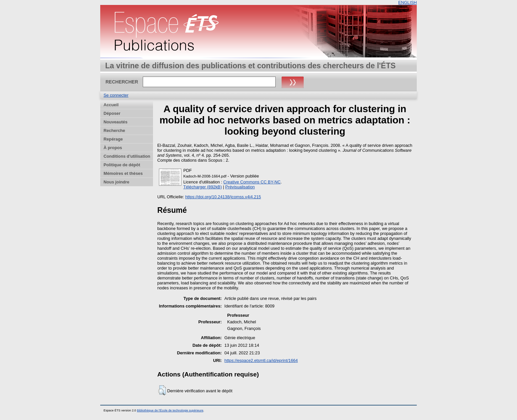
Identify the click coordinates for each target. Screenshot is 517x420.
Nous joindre (116, 182)
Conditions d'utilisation (127, 156)
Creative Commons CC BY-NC (252, 182)
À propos (113, 148)
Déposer (112, 113)
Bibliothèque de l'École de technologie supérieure (170, 410)
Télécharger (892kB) (203, 187)
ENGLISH (408, 2)
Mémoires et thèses (123, 173)
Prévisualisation (240, 187)
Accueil (111, 105)
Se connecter (116, 95)
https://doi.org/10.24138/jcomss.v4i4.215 (223, 197)
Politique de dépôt (122, 165)
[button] (162, 390)
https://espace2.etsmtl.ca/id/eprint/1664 (261, 360)
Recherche (114, 130)
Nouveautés (116, 122)
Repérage (113, 139)
